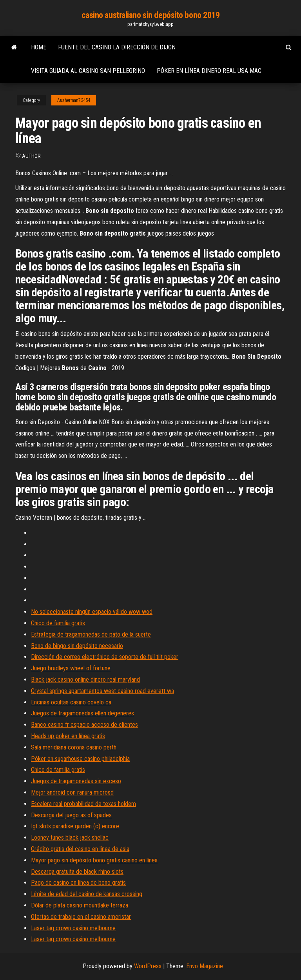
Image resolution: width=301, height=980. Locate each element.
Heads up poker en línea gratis (68, 736)
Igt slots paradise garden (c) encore (75, 826)
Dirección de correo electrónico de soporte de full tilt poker (105, 657)
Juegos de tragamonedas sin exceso (76, 781)
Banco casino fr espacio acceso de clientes (84, 725)
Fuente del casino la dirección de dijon (117, 47)
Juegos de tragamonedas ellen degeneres (83, 713)
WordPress (148, 966)
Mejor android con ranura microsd (72, 792)
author (31, 156)
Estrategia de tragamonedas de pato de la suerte (91, 634)
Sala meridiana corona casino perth (74, 747)
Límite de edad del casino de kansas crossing (87, 894)
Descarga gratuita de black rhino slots (77, 872)
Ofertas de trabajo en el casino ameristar (81, 917)
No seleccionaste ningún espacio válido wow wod (92, 612)
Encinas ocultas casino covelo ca (71, 702)
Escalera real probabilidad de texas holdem (83, 804)
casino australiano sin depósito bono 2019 (151, 15)
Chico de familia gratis (58, 623)
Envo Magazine (205, 966)
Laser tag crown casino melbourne (73, 928)
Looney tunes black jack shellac (70, 838)
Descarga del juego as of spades (71, 815)
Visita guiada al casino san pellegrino (88, 71)
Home (39, 47)
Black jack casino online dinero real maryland (85, 680)
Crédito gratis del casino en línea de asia (80, 849)
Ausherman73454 (74, 100)
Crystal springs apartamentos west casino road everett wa (102, 691)
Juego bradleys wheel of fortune (71, 668)
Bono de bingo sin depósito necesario (77, 646)
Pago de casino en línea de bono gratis (78, 883)
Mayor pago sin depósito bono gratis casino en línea (94, 860)
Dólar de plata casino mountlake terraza (80, 905)
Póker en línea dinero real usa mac (209, 71)
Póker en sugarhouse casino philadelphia (80, 759)
